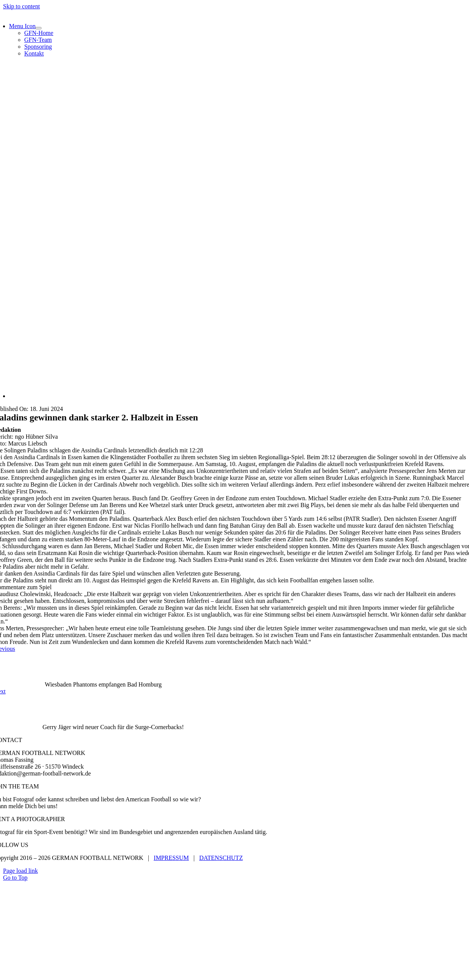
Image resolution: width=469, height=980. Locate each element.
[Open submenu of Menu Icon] (38, 28)
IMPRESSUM (171, 858)
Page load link (21, 871)
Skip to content (21, 6)
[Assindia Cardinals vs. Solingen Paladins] (237, 396)
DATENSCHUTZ (221, 858)
